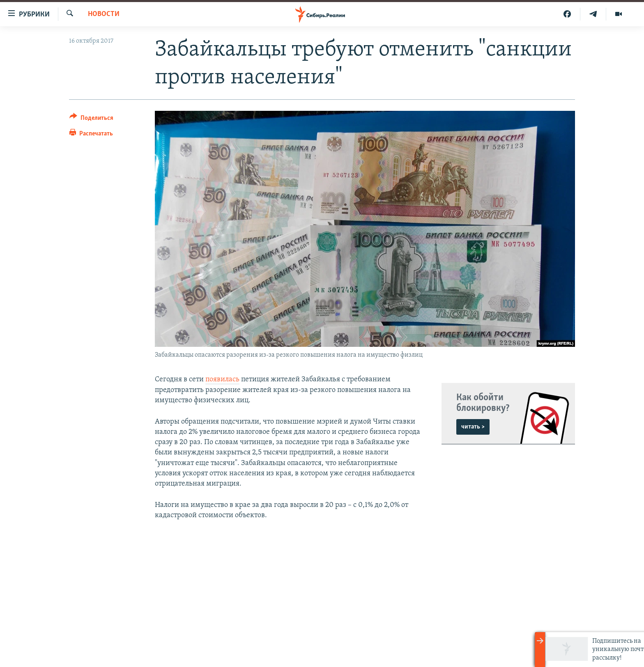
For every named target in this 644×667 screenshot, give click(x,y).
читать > (473, 427)
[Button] (91, 119)
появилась (222, 379)
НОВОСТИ (104, 14)
